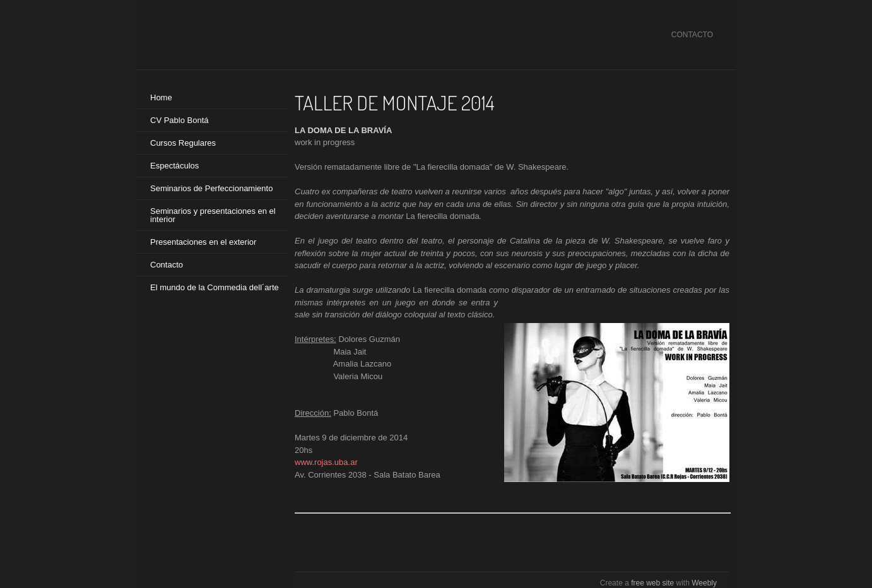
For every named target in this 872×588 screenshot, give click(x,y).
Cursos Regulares (183, 143)
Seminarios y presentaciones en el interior (213, 215)
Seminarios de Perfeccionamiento (211, 188)
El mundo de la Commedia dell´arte (215, 287)
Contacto (167, 265)
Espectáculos (174, 166)
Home (161, 97)
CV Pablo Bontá (180, 120)
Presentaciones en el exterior (203, 242)
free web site (652, 583)
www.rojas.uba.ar (326, 462)
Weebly (704, 583)
